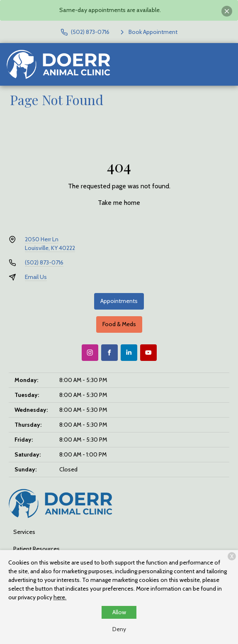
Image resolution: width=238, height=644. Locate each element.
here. (60, 597)
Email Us (36, 277)
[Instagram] (90, 353)
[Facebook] (109, 353)
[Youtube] (148, 353)
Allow (119, 612)
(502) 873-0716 (44, 262)
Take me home (119, 203)
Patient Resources (36, 549)
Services (24, 532)
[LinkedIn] (129, 353)
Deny (119, 629)
